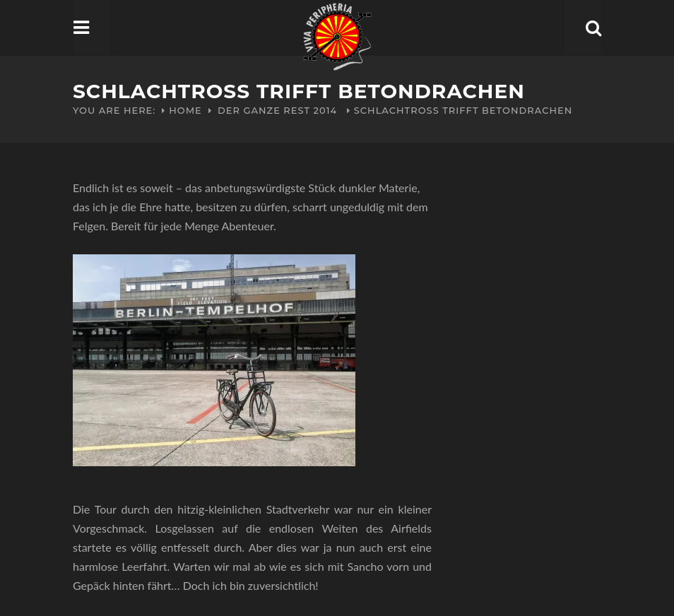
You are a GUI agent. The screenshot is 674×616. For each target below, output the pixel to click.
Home (185, 110)
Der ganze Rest (264, 110)
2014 (326, 110)
